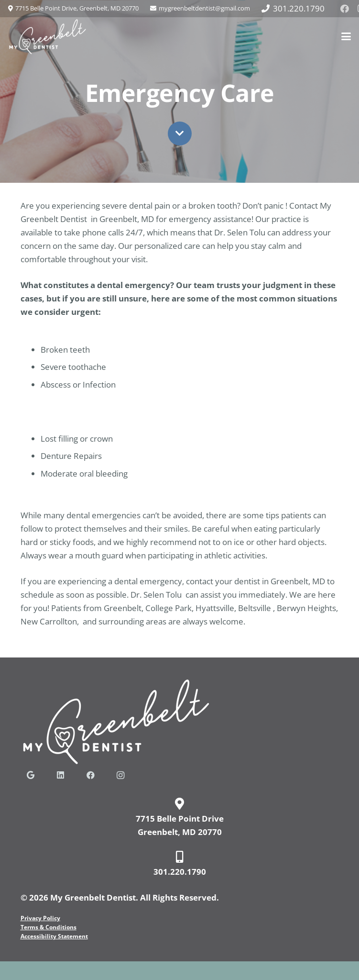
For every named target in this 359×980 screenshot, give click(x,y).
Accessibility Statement (54, 936)
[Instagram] (121, 775)
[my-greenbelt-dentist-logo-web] (48, 37)
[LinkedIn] (60, 775)
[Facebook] (345, 9)
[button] (346, 36)
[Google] (31, 775)
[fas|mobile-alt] (180, 857)
